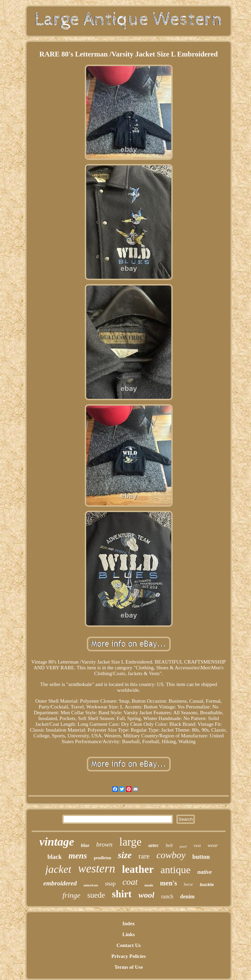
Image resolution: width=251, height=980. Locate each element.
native (205, 872)
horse (189, 884)
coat (130, 882)
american (91, 885)
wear (213, 845)
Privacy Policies (129, 956)
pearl (183, 846)
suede (96, 895)
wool (147, 895)
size (125, 855)
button (201, 857)
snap (110, 884)
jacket (58, 869)
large (130, 842)
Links (129, 934)
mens (78, 856)
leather (138, 869)
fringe (72, 895)
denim (187, 896)
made (149, 885)
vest (197, 845)
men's (169, 883)
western (97, 869)
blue (85, 845)
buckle (207, 885)
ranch (167, 896)
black (54, 857)
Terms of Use (129, 967)
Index (129, 924)
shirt (122, 894)
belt (169, 845)
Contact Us (129, 945)
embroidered (60, 883)
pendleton (102, 858)
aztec (154, 845)
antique (175, 870)
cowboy (171, 855)
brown (104, 844)
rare (144, 856)
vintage (57, 842)
